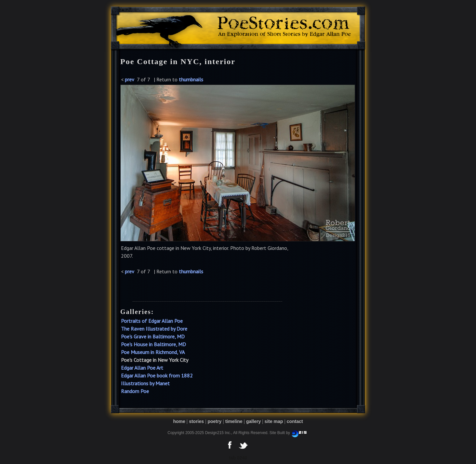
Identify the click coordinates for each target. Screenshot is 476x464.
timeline (234, 421)
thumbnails (191, 79)
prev (130, 79)
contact (295, 421)
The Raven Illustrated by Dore (154, 329)
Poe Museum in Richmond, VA (153, 352)
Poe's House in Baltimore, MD (153, 344)
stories (196, 421)
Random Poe (135, 391)
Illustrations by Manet (145, 383)
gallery (253, 421)
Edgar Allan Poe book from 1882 (157, 375)
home (179, 421)
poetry (214, 421)
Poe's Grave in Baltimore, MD (153, 336)
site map (274, 421)
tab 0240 (238, 458)
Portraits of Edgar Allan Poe (152, 321)
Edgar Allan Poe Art (142, 368)
